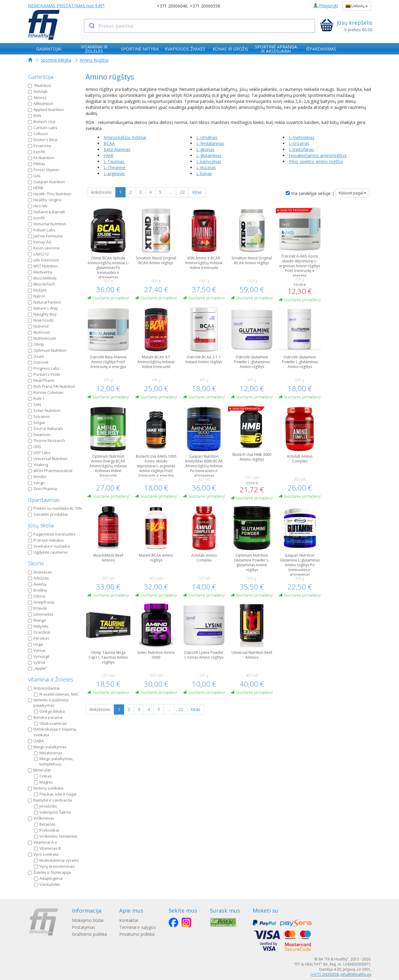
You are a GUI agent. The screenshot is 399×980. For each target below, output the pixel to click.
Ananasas (40, 572)
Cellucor (38, 134)
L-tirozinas (299, 143)
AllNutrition (41, 104)
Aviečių (37, 584)
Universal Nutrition (48, 459)
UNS (35, 447)
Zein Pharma (42, 489)
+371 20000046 (172, 6)
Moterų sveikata (46, 788)
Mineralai (39, 770)
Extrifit (36, 152)
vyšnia (37, 662)
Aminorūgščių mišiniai (125, 137)
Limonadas (41, 614)
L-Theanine (115, 167)
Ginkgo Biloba (49, 711)
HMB (109, 155)
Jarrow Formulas (45, 236)
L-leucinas (206, 167)
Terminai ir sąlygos (140, 927)
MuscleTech (42, 284)
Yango (36, 483)
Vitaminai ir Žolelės (51, 679)
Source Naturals (45, 428)
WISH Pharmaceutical (50, 471)
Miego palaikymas (47, 747)
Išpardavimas (44, 500)
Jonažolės (45, 806)
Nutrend (38, 326)
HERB (36, 188)
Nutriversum (42, 338)
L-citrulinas (207, 137)
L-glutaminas (209, 155)
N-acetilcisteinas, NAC (56, 694)
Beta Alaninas (117, 149)
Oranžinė (39, 632)
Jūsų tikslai (41, 525)
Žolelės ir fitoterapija (49, 872)
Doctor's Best (43, 140)
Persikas (39, 638)
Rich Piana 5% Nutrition (52, 386)
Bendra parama (45, 717)
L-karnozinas (209, 161)
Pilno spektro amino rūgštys (316, 161)
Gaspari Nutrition (46, 182)
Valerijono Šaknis (53, 812)
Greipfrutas (41, 602)
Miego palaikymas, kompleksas (54, 761)
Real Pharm (41, 380)
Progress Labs (44, 368)
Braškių (37, 590)
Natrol (36, 296)
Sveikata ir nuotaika (49, 546)
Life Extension (44, 260)
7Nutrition (40, 85)
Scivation (39, 416)
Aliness (37, 97)
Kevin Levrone (44, 248)
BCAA (109, 143)
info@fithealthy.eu (356, 974)
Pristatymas (84, 927)
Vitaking (38, 465)
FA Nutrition (41, 158)
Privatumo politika (139, 934)
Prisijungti (326, 6)
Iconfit (36, 218)
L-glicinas (205, 149)
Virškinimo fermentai (56, 836)
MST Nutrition (43, 266)
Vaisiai (37, 650)
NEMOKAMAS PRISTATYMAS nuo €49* (66, 6)
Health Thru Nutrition (50, 194)
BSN (34, 116)
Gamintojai (41, 77)
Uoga (36, 644)
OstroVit (38, 362)
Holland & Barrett (46, 212)
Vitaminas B (47, 848)
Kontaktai (131, 920)
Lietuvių (357, 6)
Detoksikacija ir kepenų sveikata (52, 732)
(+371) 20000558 (325, 974)
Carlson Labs (43, 128)
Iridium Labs (42, 230)
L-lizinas (204, 173)
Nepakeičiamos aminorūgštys (318, 155)
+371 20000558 (205, 6)
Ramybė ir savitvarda (50, 800)
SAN (34, 404)
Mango (37, 620)
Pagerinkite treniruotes (52, 534)
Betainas (45, 824)
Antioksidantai (44, 688)
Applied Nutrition (46, 110)
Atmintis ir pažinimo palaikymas (48, 703)
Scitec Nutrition (44, 410)
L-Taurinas (114, 161)
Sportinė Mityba (56, 60)
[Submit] (91, 26)
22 (182, 192)
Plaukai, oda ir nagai (55, 794)
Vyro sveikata (43, 854)
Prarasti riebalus (46, 540)
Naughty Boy (42, 314)
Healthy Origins (45, 200)
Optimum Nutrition (47, 350)
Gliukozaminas (50, 723)
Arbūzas (38, 578)
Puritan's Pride (44, 374)
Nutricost (39, 332)
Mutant (37, 290)
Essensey (40, 146)
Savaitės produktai (48, 514)
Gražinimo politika (89, 934)
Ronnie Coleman (46, 392)
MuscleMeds (42, 278)
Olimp (36, 344)
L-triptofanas (301, 149)
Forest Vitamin (44, 170)
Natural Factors (45, 302)
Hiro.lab (38, 206)
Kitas (197, 192)
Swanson (39, 434)
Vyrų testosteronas (54, 866)
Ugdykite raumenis (48, 552)
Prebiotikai (47, 830)
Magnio (44, 782)
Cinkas (43, 776)
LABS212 (38, 254)
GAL (34, 176)
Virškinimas (41, 818)
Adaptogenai (48, 878)
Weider (37, 477)
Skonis (36, 563)
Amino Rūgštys (94, 60)
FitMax (37, 164)
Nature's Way (43, 308)
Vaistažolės (47, 884)
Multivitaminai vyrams (57, 860)
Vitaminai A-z (42, 842)
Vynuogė (39, 656)
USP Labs (39, 453)
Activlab (38, 91)
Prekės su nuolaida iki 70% (55, 508)
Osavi (36, 356)
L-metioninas (302, 137)
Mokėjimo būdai (88, 920)
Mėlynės (38, 626)
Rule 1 (36, 398)
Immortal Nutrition (47, 224)
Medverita (40, 272)
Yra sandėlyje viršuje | (310, 193)
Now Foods (41, 320)
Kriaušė (37, 608)
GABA (36, 741)
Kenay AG (40, 242)
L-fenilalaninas (210, 143)
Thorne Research (47, 441)
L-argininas (114, 173)
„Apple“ (37, 668)
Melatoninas (48, 753)
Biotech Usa (42, 122)
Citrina (37, 596)
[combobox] (199, 26)
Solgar (37, 422)
